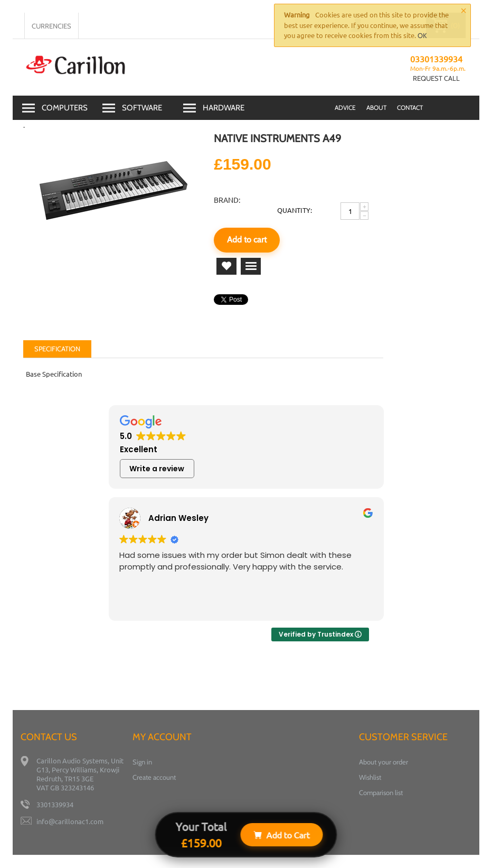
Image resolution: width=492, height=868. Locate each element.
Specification (57, 349)
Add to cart (247, 240)
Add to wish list (226, 266)
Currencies (51, 26)
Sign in (142, 762)
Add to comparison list (251, 266)
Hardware (224, 108)
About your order (384, 762)
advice (345, 108)
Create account (154, 777)
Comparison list (381, 792)
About (376, 108)
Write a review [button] (157, 469)
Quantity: (295, 210)
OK (422, 35)
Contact (410, 108)
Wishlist (370, 777)
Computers (65, 108)
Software (142, 108)
